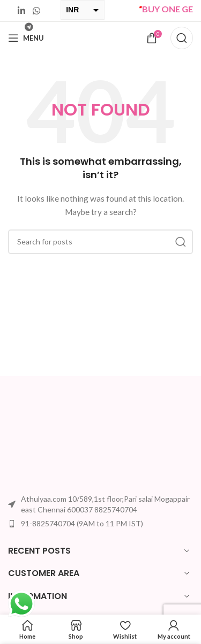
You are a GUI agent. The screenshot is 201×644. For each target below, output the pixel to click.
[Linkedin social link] (22, 11)
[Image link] (48, 442)
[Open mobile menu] (26, 38)
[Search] (182, 38)
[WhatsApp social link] (36, 11)
